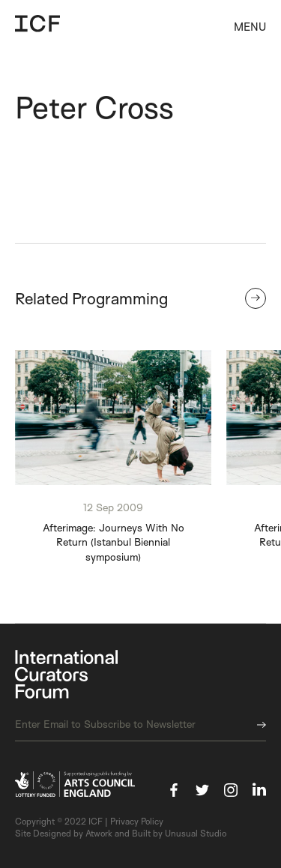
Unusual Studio (196, 833)
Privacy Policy (137, 821)
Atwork (99, 833)
